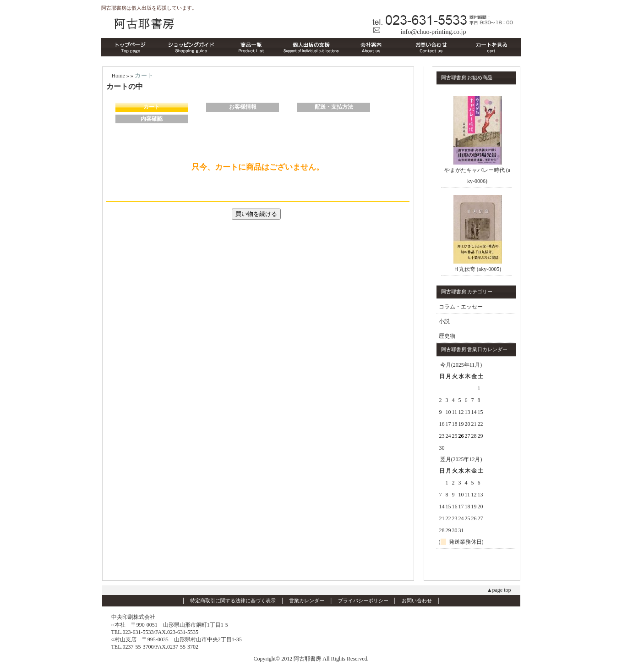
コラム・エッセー (461, 307)
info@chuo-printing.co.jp (434, 32)
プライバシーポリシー (363, 600)
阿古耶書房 (311, 22)
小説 (444, 321)
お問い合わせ (417, 600)
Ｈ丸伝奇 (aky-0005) (477, 269)
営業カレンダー (307, 600)
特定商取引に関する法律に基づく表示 (233, 600)
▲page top (499, 590)
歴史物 (447, 336)
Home (118, 76)
